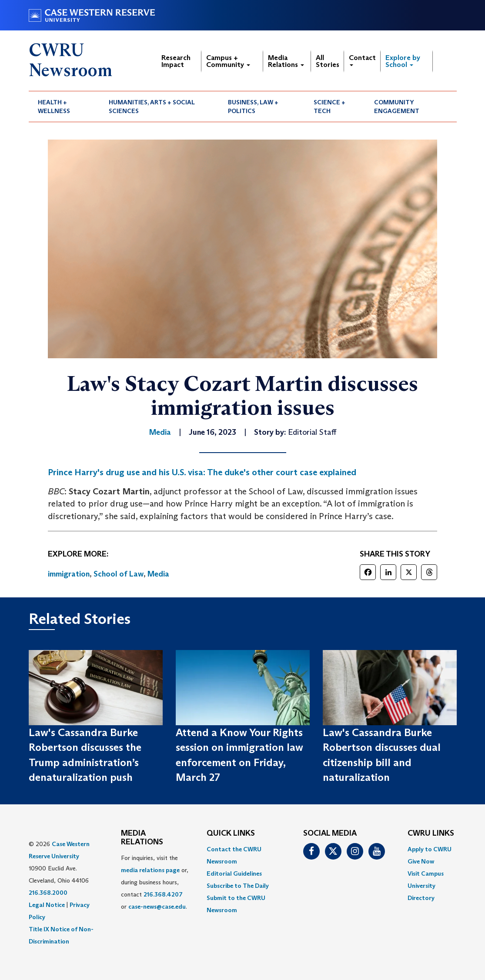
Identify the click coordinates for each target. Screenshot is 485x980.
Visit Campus (426, 873)
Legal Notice (47, 905)
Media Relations (286, 61)
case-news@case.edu (157, 907)
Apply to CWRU (430, 849)
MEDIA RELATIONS (142, 838)
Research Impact (176, 61)
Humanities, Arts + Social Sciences (152, 107)
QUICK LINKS (231, 833)
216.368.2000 (48, 893)
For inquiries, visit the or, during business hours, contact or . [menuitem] (155, 882)
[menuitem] (64, 107)
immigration (69, 574)
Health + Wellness (54, 107)
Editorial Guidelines (234, 873)
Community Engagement (397, 107)
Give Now (421, 861)
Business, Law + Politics (253, 107)
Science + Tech (329, 107)
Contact (362, 60)
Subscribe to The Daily (238, 886)
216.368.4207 (163, 894)
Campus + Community (228, 61)
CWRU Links (431, 833)
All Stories (328, 61)
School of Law (119, 574)
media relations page (150, 870)
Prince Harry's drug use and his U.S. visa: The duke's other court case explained (202, 472)
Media (158, 574)
